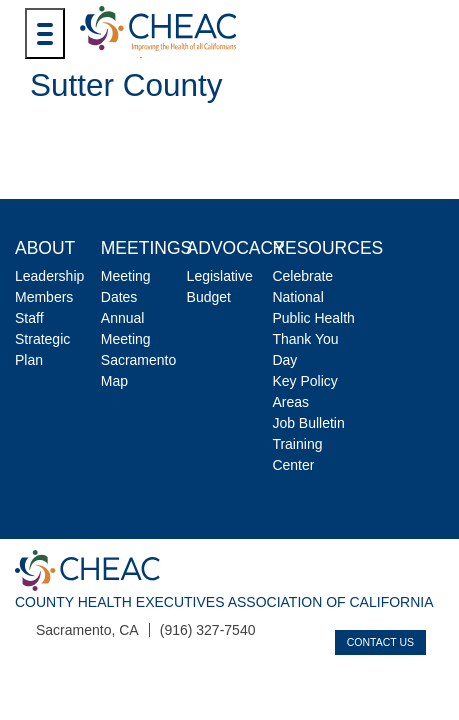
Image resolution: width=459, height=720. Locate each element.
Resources (327, 248)
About (45, 248)
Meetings (146, 248)
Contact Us (380, 642)
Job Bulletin (308, 423)
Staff (29, 318)
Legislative (220, 276)
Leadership (49, 276)
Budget (209, 297)
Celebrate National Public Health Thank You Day (313, 318)
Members (44, 297)
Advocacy (236, 248)
